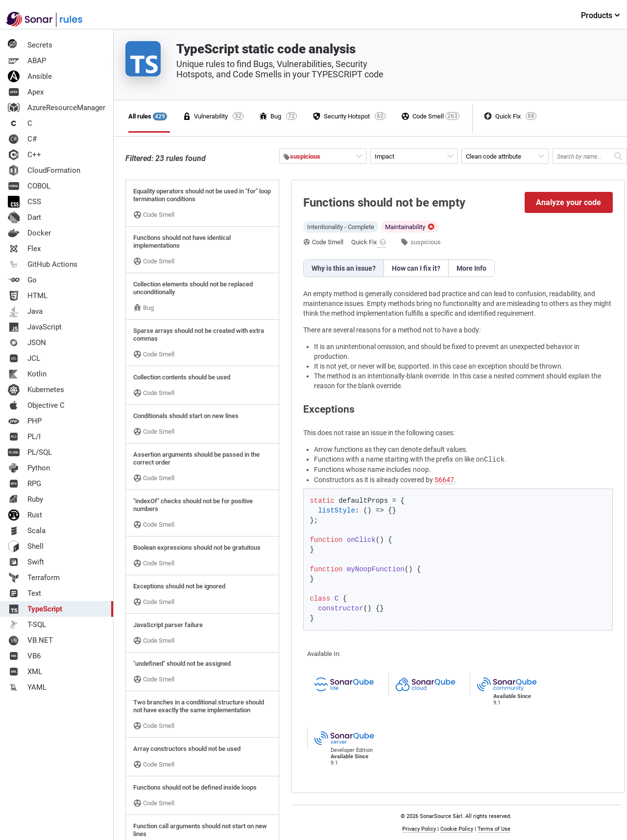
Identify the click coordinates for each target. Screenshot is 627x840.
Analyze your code (568, 202)
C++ (24, 155)
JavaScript (35, 327)
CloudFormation (44, 170)
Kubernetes (36, 390)
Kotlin (27, 374)
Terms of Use (494, 829)
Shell (26, 546)
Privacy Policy (419, 829)
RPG (24, 484)
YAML (27, 687)
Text (24, 593)
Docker (29, 233)
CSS (24, 202)
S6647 (444, 480)
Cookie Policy (457, 829)
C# (22, 139)
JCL (24, 358)
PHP (25, 421)
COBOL (29, 186)
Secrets (30, 45)
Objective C (36, 405)
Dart (24, 217)
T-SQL (27, 625)
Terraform (34, 578)
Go (22, 280)
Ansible (30, 76)
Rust (25, 515)
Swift (26, 562)
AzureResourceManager (57, 108)
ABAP (27, 61)
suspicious (426, 242)
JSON (27, 343)
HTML (28, 296)
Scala (27, 531)
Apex (26, 92)
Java (25, 311)
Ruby (25, 499)
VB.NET (30, 640)
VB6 (24, 656)
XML (25, 672)
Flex (24, 249)
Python (29, 468)
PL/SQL (30, 452)
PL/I (24, 437)
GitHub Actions (43, 264)
